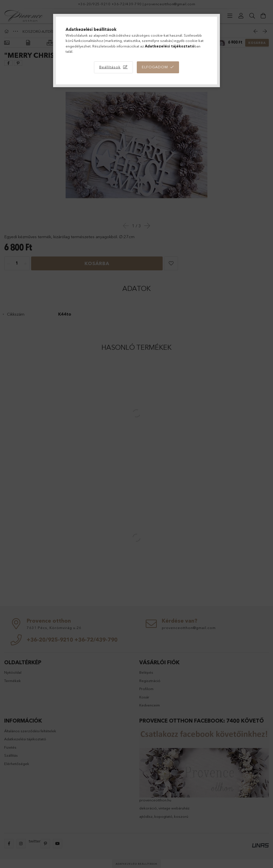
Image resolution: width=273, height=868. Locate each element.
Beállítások (110, 67)
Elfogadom (155, 67)
